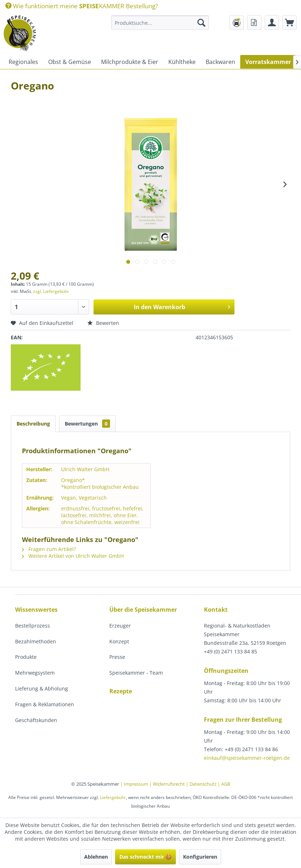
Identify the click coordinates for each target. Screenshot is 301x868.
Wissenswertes (36, 610)
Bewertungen (87, 424)
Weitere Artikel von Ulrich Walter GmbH (73, 556)
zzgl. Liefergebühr (51, 291)
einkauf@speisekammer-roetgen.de (247, 758)
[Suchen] (201, 23)
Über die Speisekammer (143, 610)
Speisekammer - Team (136, 673)
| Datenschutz (202, 784)
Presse (117, 657)
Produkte (26, 657)
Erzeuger (120, 626)
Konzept (119, 641)
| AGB (224, 784)
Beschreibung (33, 424)
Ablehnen (96, 857)
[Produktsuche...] (160, 23)
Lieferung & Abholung (42, 688)
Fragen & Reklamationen (45, 704)
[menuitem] (82, 6)
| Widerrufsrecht (168, 784)
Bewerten (103, 323)
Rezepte (121, 691)
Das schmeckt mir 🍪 (145, 857)
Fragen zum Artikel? (49, 549)
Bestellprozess (33, 626)
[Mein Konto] (272, 23)
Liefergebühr (113, 797)
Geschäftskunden (36, 720)
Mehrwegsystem (35, 673)
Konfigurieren (200, 857)
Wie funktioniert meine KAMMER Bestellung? (82, 6)
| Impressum (135, 784)
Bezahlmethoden (36, 641)
